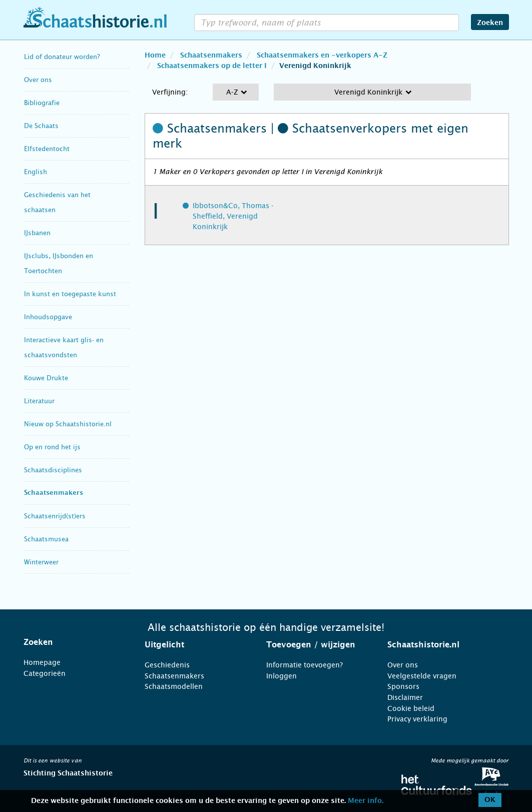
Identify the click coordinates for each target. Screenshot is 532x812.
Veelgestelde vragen (422, 676)
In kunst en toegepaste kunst (70, 294)
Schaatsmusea (46, 539)
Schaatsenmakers (54, 493)
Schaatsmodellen (174, 686)
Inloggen (282, 676)
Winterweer (41, 562)
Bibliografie (42, 103)
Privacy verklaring (417, 719)
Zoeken (490, 23)
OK (490, 800)
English (36, 172)
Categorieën (45, 673)
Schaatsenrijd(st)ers (55, 516)
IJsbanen (37, 233)
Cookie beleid (411, 708)
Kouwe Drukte (46, 378)
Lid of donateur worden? (62, 57)
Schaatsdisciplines (53, 470)
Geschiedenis (167, 665)
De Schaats (41, 126)
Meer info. (366, 801)
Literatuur (39, 401)
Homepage (42, 662)
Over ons (38, 80)
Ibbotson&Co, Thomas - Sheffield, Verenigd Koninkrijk (233, 216)
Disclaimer (405, 697)
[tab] (72, 642)
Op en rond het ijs (52, 447)
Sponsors (403, 686)
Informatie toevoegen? (305, 665)
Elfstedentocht (47, 149)
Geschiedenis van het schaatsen (57, 202)
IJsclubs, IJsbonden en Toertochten (59, 263)
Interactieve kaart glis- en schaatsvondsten (64, 347)
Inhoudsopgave (48, 317)
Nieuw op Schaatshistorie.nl (68, 424)
